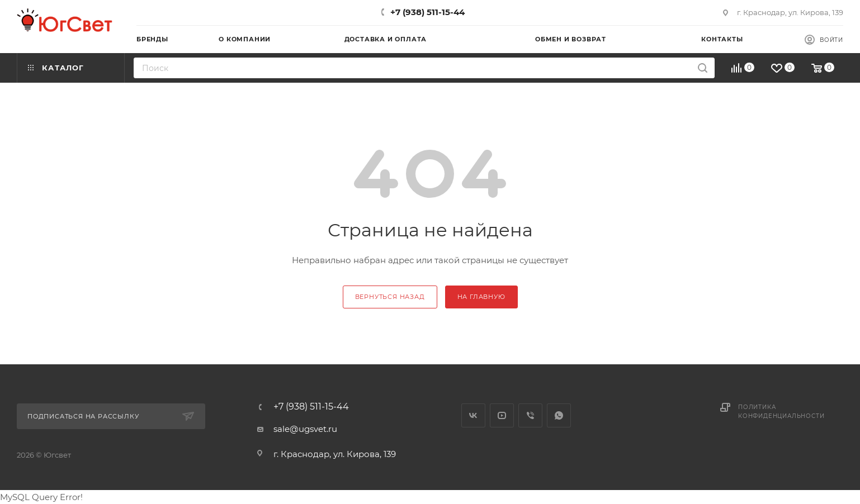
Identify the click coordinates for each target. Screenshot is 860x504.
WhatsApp (559, 415)
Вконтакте (473, 415)
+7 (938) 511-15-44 (427, 12)
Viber (530, 415)
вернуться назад (390, 297)
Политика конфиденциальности (781, 412)
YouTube (502, 415)
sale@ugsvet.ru (305, 429)
